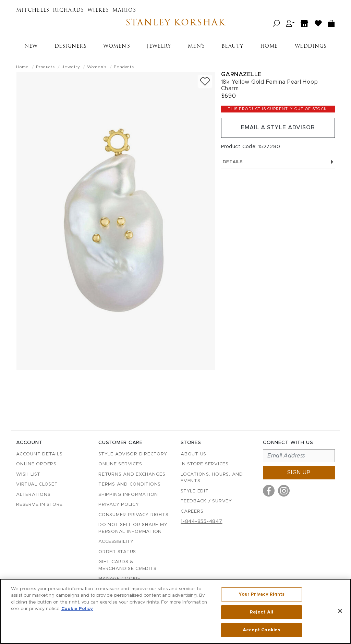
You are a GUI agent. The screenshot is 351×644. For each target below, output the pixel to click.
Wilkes (98, 10)
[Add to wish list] (205, 81)
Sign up (299, 473)
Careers (192, 511)
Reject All (262, 612)
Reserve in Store (39, 505)
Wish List (28, 474)
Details (278, 162)
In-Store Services (205, 464)
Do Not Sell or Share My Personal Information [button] (133, 528)
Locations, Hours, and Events (212, 478)
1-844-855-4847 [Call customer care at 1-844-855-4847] (202, 522)
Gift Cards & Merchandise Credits (127, 565)
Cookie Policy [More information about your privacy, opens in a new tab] (77, 609)
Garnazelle (241, 74)
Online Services (120, 464)
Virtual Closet (37, 484)
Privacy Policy (119, 505)
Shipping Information (128, 495)
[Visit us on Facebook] (269, 491)
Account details (39, 454)
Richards (68, 10)
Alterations (33, 495)
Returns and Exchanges (132, 474)
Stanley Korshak (175, 23)
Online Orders (36, 464)
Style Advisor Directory (133, 454)
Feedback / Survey (206, 501)
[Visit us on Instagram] (284, 491)
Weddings (311, 46)
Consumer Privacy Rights (133, 515)
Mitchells (33, 10)
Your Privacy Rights (262, 594)
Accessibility (116, 542)
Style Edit (195, 491)
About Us (193, 454)
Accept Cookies (261, 630)
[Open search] (276, 23)
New (31, 46)
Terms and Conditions (130, 484)
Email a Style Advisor (278, 128)
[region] (175, 611)
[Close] (340, 611)
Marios (124, 10)
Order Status (117, 552)
